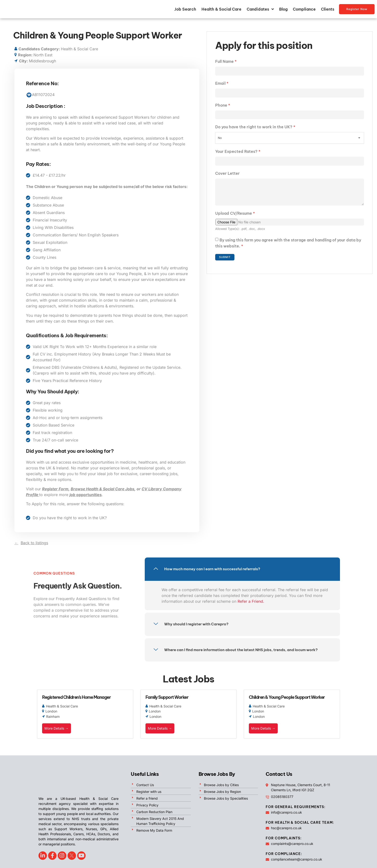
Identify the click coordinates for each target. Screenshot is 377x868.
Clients (328, 11)
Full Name (226, 65)
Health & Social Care (221, 11)
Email (222, 87)
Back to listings (34, 547)
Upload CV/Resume (235, 222)
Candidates (260, 11)
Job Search (185, 11)
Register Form (55, 492)
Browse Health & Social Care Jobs (103, 492)
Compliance (304, 11)
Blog (283, 11)
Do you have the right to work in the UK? (255, 132)
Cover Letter (227, 179)
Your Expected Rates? (238, 157)
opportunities (86, 498)
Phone (223, 110)
